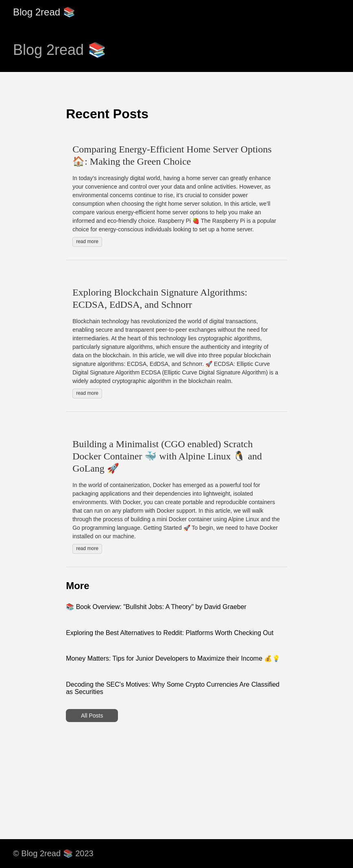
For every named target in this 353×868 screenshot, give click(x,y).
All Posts (92, 716)
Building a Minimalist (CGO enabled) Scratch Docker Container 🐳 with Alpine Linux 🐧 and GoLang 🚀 (167, 456)
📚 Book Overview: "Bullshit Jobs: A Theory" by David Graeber (156, 607)
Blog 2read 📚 (44, 12)
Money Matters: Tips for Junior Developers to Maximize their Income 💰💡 (173, 658)
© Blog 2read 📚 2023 (53, 853)
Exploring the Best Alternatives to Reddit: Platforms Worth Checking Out (170, 633)
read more (87, 241)
